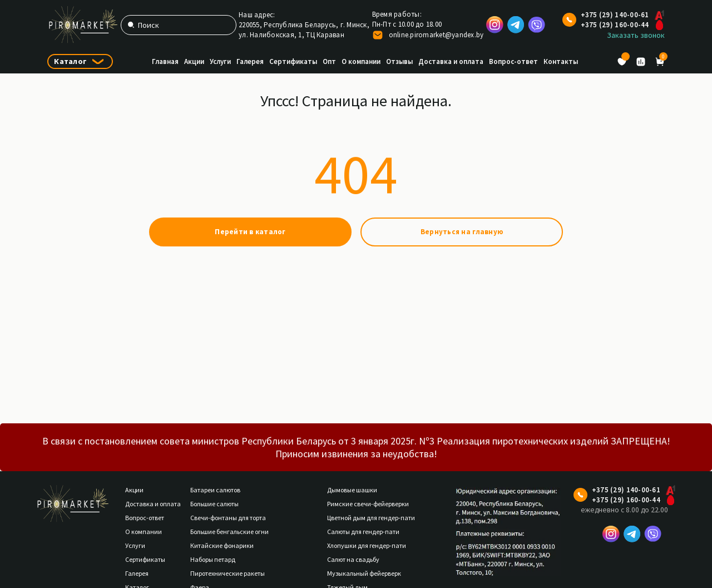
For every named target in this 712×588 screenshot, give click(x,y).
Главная (165, 61)
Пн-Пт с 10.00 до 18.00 (407, 24)
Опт (329, 61)
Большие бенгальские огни (229, 532)
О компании (361, 61)
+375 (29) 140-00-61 (615, 15)
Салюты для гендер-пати (363, 532)
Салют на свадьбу (353, 559)
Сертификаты (293, 61)
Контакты (561, 61)
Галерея (250, 61)
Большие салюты (214, 504)
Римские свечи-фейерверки (368, 504)
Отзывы (399, 61)
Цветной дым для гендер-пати (371, 518)
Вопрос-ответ (513, 61)
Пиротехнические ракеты (228, 573)
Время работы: (397, 14)
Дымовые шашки (352, 490)
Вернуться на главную (462, 232)
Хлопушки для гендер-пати (367, 545)
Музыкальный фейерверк (364, 573)
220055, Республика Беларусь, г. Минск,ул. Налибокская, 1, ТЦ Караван (304, 30)
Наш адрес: (257, 15)
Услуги (220, 61)
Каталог (70, 61)
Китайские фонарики (222, 545)
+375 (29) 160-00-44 (615, 25)
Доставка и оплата (451, 61)
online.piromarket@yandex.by (436, 35)
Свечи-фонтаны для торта (228, 518)
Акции (194, 61)
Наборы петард (213, 559)
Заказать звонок (636, 35)
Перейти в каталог (250, 232)
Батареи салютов (215, 490)
